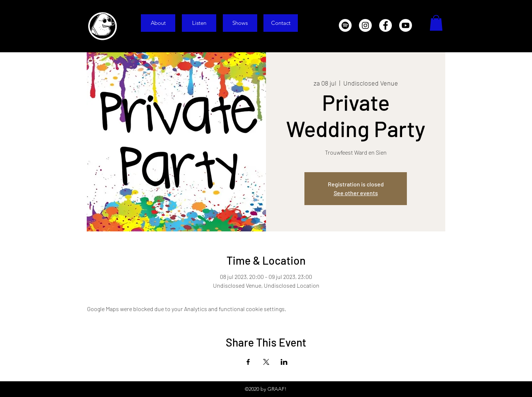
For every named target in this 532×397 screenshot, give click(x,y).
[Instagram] (365, 25)
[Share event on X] (266, 362)
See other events (356, 193)
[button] (436, 23)
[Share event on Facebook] (248, 362)
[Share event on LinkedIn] (284, 362)
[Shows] (240, 23)
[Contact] (281, 23)
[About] (158, 23)
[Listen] (199, 23)
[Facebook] (385, 25)
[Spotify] (345, 25)
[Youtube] (406, 25)
